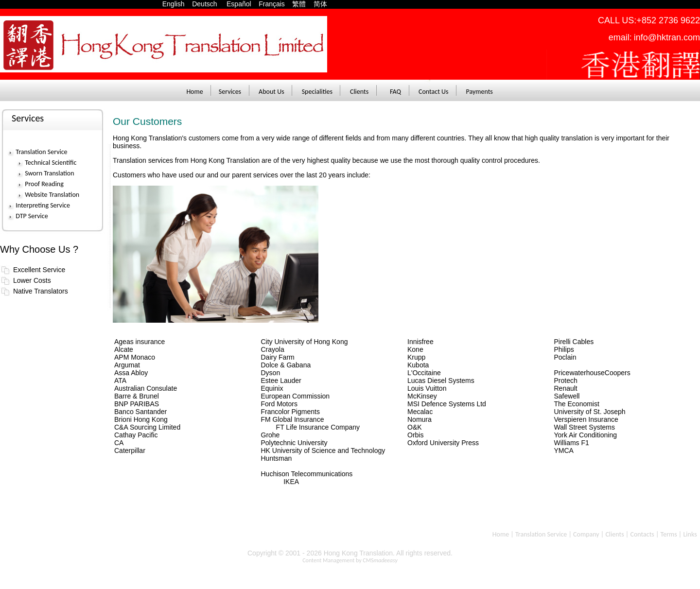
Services (230, 92)
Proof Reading (44, 184)
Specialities (317, 92)
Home (194, 92)
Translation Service (41, 152)
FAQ (395, 92)
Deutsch (208, 4)
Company (586, 534)
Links (690, 534)
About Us (271, 92)
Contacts (642, 534)
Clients (359, 92)
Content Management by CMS (350, 560)
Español (242, 4)
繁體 (299, 4)
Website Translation (52, 195)
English (176, 4)
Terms (669, 534)
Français (272, 4)
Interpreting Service (43, 205)
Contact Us (434, 92)
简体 (320, 4)
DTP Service (32, 216)
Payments (480, 92)
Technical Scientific (51, 163)
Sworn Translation (49, 173)
